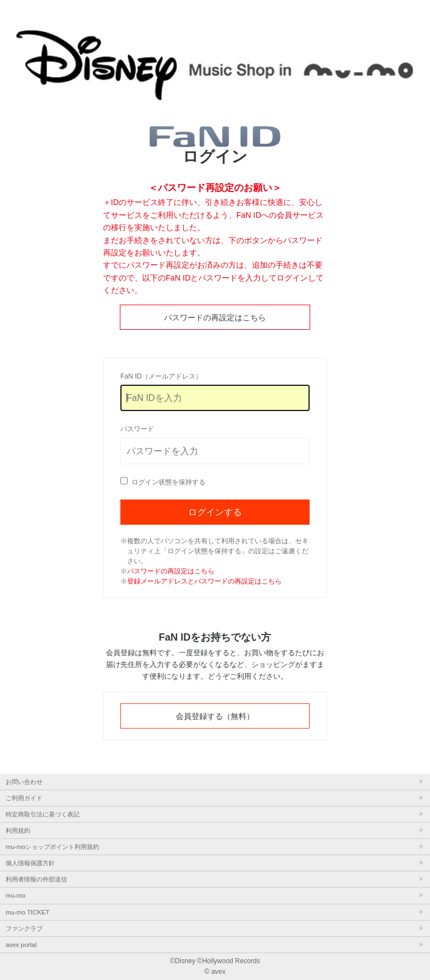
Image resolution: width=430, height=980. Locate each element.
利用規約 (18, 830)
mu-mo (15, 895)
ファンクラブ (24, 928)
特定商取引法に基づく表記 (43, 814)
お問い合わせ (24, 782)
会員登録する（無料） (215, 716)
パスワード (137, 429)
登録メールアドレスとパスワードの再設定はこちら (204, 581)
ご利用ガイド (24, 798)
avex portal (21, 945)
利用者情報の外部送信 (36, 879)
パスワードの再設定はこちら (215, 318)
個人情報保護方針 (30, 863)
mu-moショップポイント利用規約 (52, 847)
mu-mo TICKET (27, 912)
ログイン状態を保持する (169, 482)
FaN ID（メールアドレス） (161, 376)
